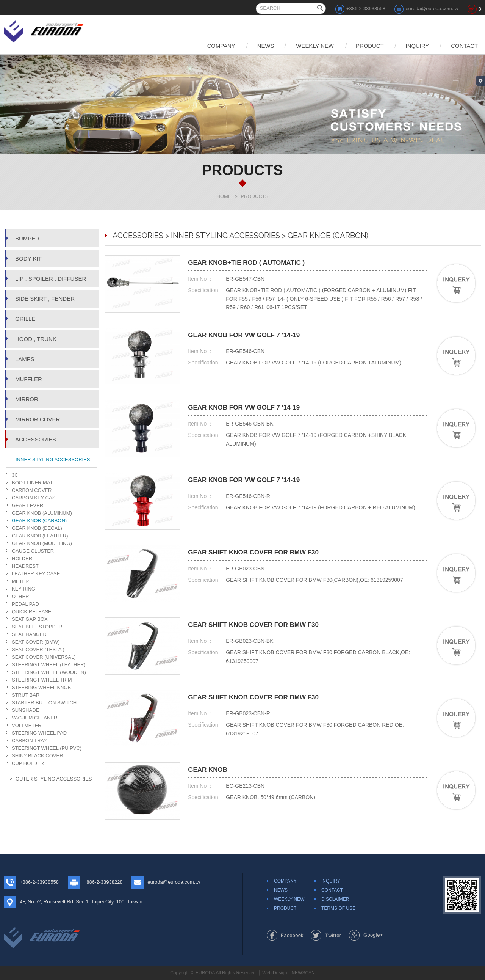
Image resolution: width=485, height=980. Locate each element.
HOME (224, 196)
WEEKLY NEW (309, 46)
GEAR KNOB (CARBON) (39, 521)
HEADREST (25, 566)
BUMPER (27, 238)
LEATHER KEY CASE (36, 574)
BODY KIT (28, 258)
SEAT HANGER (29, 634)
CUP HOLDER (28, 763)
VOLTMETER (27, 725)
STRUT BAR (26, 695)
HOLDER (22, 558)
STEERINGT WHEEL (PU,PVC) (47, 748)
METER (20, 581)
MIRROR (27, 399)
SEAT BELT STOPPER (37, 627)
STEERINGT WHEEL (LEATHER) (49, 665)
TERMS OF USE (338, 908)
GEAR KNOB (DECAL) (37, 528)
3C (15, 475)
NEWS (258, 46)
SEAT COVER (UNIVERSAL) (44, 657)
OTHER (20, 596)
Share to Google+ (366, 935)
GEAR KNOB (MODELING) (42, 543)
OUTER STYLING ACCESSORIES (54, 779)
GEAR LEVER (27, 505)
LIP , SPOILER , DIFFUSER (51, 279)
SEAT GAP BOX (30, 619)
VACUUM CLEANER (34, 718)
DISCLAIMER (335, 899)
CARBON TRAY (29, 740)
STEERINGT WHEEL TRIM (42, 680)
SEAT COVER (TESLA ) (38, 649)
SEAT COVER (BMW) (36, 642)
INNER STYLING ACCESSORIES (53, 459)
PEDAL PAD (25, 604)
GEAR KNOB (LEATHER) (40, 536)
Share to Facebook (285, 935)
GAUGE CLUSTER (33, 551)
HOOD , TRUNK (36, 339)
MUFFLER (29, 379)
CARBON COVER (32, 490)
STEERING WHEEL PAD (39, 733)
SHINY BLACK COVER (38, 756)
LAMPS (25, 359)
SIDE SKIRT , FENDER (45, 299)
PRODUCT (366, 46)
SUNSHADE (25, 710)
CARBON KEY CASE (35, 498)
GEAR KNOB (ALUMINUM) (42, 513)
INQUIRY (415, 46)
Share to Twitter (326, 935)
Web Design (275, 973)
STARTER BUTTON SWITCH (44, 703)
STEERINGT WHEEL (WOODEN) (49, 672)
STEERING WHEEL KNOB (41, 687)
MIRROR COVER (38, 419)
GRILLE (25, 319)
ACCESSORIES (36, 439)
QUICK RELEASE (32, 612)
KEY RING (23, 589)
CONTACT (464, 46)
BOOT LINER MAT (32, 483)
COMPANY (212, 46)
